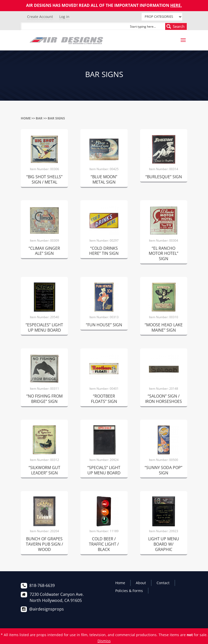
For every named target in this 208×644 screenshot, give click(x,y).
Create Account (40, 17)
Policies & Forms (129, 591)
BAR (39, 118)
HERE (175, 5)
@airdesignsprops (46, 609)
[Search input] (146, 26)
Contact (163, 583)
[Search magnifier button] (176, 26)
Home (26, 118)
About (141, 583)
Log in (64, 17)
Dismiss (104, 641)
